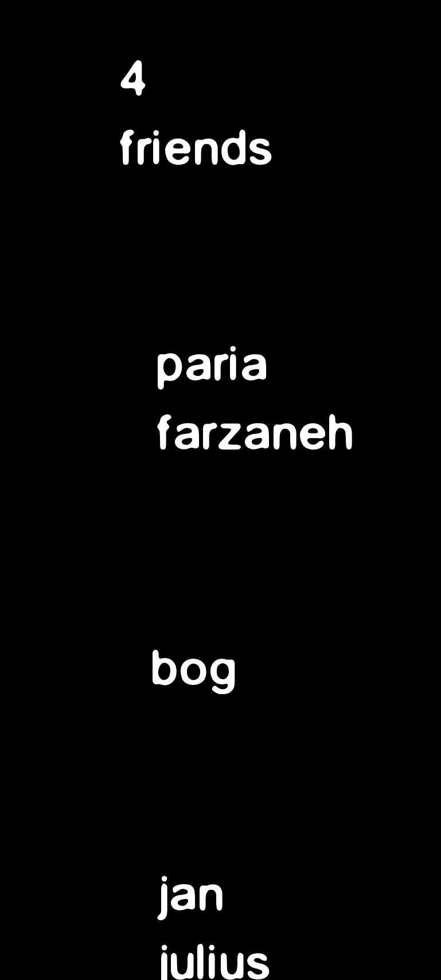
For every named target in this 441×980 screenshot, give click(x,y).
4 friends (198, 115)
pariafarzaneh (257, 400)
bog (195, 669)
